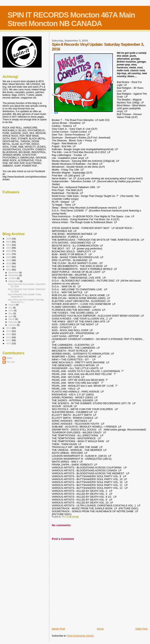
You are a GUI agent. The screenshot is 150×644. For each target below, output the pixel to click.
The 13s (11, 362)
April (11, 316)
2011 (9, 340)
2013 (9, 334)
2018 (9, 263)
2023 (9, 248)
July (11, 308)
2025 (9, 242)
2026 (9, 239)
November (14, 275)
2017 (9, 266)
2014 (9, 331)
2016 (9, 270)
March (12, 319)
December (14, 273)
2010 (9, 343)
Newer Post (58, 629)
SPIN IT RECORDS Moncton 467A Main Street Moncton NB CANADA (71, 19)
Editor (9, 358)
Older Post (142, 629)
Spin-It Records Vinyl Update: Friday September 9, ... (25, 296)
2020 (9, 257)
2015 (9, 328)
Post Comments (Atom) (81, 636)
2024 (9, 245)
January (13, 325)
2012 (9, 337)
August (12, 305)
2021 (9, 254)
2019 (9, 260)
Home (100, 629)
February (13, 322)
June (11, 311)
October (13, 278)
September (14, 281)
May (11, 313)
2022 (9, 251)
